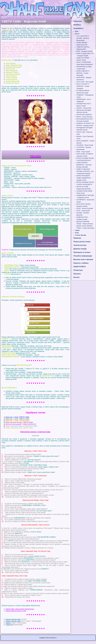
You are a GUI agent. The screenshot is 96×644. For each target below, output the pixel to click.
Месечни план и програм (83, 259)
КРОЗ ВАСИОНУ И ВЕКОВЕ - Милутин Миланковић (83, 38)
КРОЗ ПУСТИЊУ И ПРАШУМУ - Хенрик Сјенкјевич (83, 86)
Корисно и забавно (81, 263)
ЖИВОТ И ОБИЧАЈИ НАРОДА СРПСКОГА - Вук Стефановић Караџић (85, 171)
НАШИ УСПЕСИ (80, 267)
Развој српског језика (82, 242)
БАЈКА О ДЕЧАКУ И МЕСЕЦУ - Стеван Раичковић (83, 73)
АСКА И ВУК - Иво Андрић (85, 82)
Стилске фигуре (80, 235)
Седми (77, 230)
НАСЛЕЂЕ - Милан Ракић (85, 145)
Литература (78, 270)
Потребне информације (83, 256)
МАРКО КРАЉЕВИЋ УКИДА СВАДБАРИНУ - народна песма (84, 178)
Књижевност (78, 28)
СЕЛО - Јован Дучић (83, 211)
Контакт (77, 277)
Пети (77, 31)
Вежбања (77, 25)
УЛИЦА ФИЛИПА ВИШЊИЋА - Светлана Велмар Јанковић (84, 165)
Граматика (78, 21)
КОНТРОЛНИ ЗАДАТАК (84, 115)
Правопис (77, 238)
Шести (77, 34)
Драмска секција (80, 249)
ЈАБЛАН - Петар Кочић (84, 108)
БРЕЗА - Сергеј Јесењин (84, 117)
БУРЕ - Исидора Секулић (85, 51)
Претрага (77, 274)
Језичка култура (80, 245)
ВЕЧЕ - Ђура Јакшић (83, 152)
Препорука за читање (82, 252)
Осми (77, 233)
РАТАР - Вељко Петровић (85, 208)
